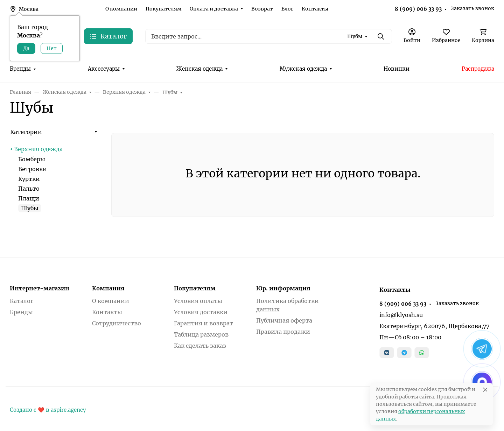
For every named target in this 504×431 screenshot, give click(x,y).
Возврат (262, 9)
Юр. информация (283, 288)
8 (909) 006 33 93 (418, 9)
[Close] (485, 390)
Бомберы (32, 159)
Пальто (29, 189)
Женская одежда (199, 69)
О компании (121, 9)
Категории (26, 132)
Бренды (20, 69)
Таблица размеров (201, 334)
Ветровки (33, 169)
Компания (108, 288)
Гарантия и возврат (204, 323)
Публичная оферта (284, 320)
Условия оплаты (198, 301)
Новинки (397, 69)
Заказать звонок (472, 8)
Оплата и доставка (214, 9)
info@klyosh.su (401, 315)
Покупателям (163, 9)
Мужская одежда (303, 69)
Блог (287, 9)
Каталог (22, 301)
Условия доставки (201, 312)
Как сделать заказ (200, 346)
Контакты (315, 9)
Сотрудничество (117, 323)
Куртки (29, 179)
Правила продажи (283, 332)
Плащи (29, 198)
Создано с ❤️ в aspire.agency (48, 410)
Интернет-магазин (40, 288)
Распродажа (478, 69)
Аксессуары (104, 69)
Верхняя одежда (38, 149)
